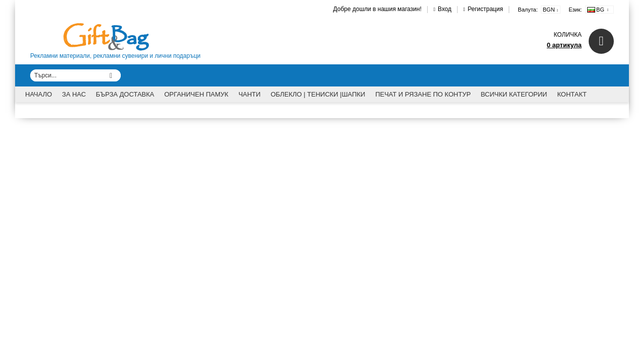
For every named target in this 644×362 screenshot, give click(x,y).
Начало (38, 94)
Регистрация (486, 9)
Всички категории (514, 94)
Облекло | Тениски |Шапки (318, 94)
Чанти (250, 94)
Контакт (572, 94)
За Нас (74, 94)
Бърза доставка (125, 94)
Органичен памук (196, 94)
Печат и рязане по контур (423, 94)
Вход (445, 9)
